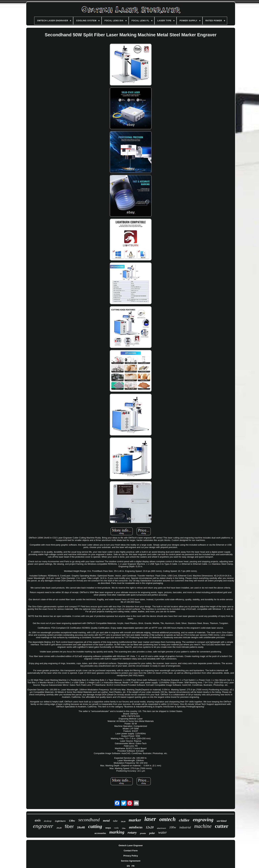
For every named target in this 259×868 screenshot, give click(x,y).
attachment (161, 828)
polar (152, 833)
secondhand (89, 820)
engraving (203, 820)
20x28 (59, 828)
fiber (69, 826)
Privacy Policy (131, 856)
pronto (143, 833)
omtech (167, 819)
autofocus (136, 827)
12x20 (150, 827)
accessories (100, 833)
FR (133, 866)
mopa (108, 828)
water (163, 832)
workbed (222, 821)
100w (173, 827)
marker (135, 820)
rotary (132, 832)
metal (106, 821)
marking (117, 832)
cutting (95, 826)
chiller (184, 820)
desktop (48, 821)
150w (124, 828)
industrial (185, 827)
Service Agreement (131, 861)
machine (203, 826)
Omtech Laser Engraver (131, 845)
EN (128, 866)
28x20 (123, 821)
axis (38, 820)
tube (115, 821)
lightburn (60, 821)
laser (150, 819)
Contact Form (131, 851)
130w (72, 821)
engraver (43, 826)
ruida (116, 828)
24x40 (81, 827)
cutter (222, 826)
